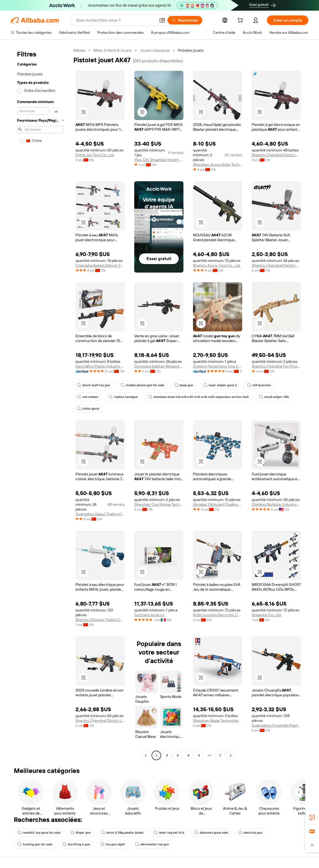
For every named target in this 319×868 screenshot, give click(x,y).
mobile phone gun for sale (142, 385)
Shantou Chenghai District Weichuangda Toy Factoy (276, 265)
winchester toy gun (152, 844)
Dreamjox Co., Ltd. (267, 615)
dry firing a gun (76, 844)
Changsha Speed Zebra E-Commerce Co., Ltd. (100, 265)
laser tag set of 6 (169, 833)
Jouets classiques (155, 50)
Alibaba (79, 50)
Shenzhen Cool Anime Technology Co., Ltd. (159, 504)
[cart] (241, 21)
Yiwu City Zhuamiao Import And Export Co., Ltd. (159, 160)
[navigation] (40, 404)
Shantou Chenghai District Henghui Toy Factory (276, 155)
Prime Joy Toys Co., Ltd (95, 155)
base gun (184, 385)
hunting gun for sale (35, 844)
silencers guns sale (211, 833)
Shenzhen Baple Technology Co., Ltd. (218, 721)
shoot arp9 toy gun (94, 385)
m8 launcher (259, 385)
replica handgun (123, 397)
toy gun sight (113, 844)
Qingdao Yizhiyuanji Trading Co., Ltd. (218, 504)
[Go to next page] (231, 755)
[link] (312, 817)
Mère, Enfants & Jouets (113, 50)
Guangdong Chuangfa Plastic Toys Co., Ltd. (276, 725)
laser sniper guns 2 (220, 385)
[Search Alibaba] (115, 20)
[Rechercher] (185, 20)
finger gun (81, 833)
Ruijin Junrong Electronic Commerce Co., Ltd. (218, 615)
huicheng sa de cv (149, 615)
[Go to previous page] (146, 755)
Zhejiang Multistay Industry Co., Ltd (276, 504)
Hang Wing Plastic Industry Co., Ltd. (100, 366)
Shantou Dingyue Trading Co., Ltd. (100, 620)
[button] (162, 20)
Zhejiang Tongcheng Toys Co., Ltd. (218, 366)
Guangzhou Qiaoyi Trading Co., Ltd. (100, 514)
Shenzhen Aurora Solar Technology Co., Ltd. (218, 164)
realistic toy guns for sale (39, 833)
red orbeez (88, 397)
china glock (88, 409)
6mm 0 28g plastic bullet (122, 833)
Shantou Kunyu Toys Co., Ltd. (217, 265)
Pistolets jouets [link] (191, 50)
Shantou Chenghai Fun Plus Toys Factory (276, 366)
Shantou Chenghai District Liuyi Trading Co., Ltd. (100, 721)
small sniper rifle (274, 397)
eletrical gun (250, 833)
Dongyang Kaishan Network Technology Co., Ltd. (159, 366)
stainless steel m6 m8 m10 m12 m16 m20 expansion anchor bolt (198, 397)
